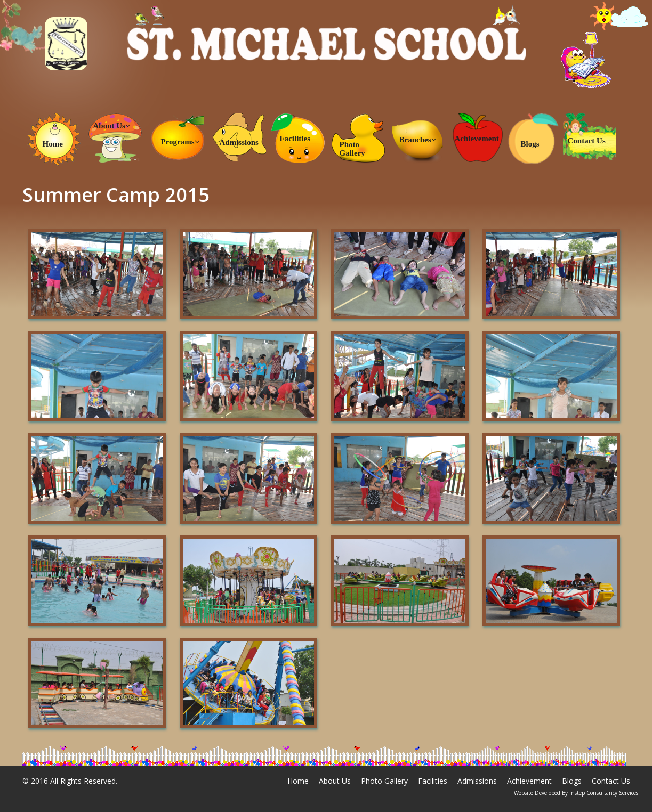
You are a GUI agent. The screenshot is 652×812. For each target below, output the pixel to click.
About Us (112, 126)
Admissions (239, 142)
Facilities (295, 139)
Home (53, 144)
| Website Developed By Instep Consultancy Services (574, 793)
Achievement (477, 139)
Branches (418, 140)
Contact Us (587, 141)
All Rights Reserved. (84, 781)
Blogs (530, 144)
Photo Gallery (352, 149)
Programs (180, 142)
